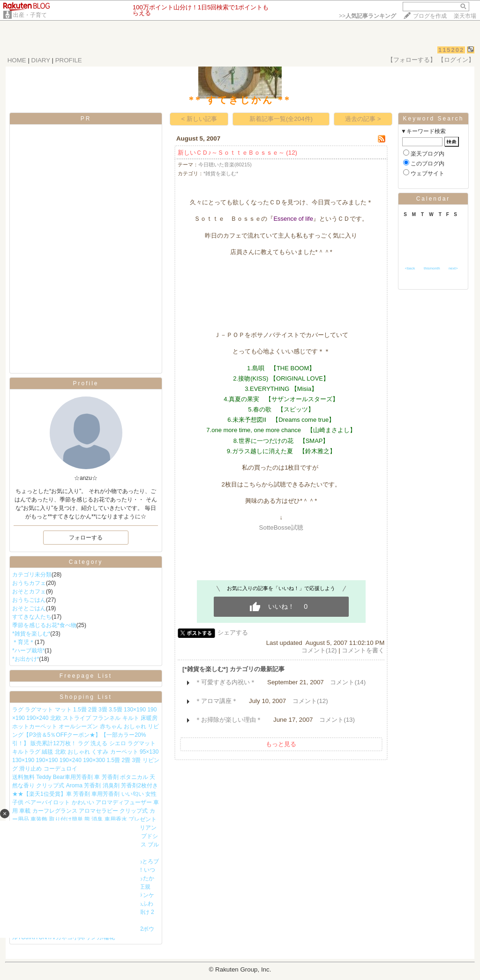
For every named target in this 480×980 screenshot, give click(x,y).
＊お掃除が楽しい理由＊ (229, 720)
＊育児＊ (23, 642)
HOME (17, 60)
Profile (86, 383)
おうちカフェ (29, 583)
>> (367, 16)
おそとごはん (29, 608)
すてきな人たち (32, 617)
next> (453, 268)
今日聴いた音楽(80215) (225, 165)
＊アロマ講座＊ (216, 701)
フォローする (86, 538)
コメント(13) (337, 720)
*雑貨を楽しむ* (31, 634)
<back (410, 268)
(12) (292, 153)
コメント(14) (348, 682)
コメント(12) (319, 650)
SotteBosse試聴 (281, 527)
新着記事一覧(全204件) (281, 119)
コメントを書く (363, 650)
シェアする (233, 632)
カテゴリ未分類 (32, 575)
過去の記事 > (363, 119)
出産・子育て (30, 15)
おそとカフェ (29, 591)
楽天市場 (465, 16)
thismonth (432, 268)
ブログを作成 (430, 16)
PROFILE (69, 60)
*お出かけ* (26, 659)
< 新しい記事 (199, 119)
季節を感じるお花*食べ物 (44, 625)
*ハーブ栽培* (28, 651)
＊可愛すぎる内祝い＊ (225, 682)
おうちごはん (29, 600)
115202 (451, 50)
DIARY (41, 60)
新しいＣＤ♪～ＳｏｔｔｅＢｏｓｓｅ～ (231, 153)
